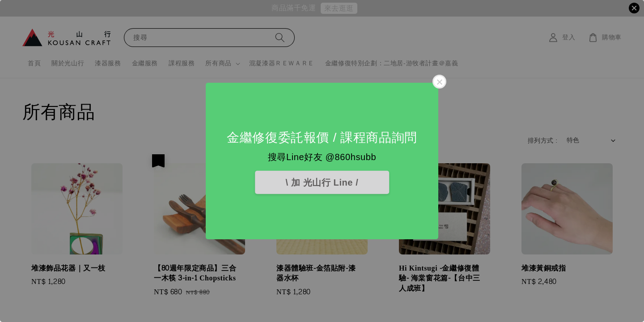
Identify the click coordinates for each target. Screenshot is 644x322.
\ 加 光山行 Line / (322, 182)
